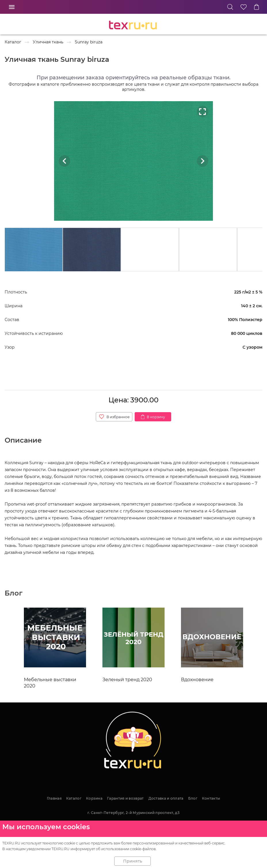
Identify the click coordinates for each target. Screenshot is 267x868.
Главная (54, 798)
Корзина (94, 798)
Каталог (74, 798)
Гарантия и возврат (125, 798)
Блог (193, 798)
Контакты (211, 798)
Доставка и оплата (166, 798)
